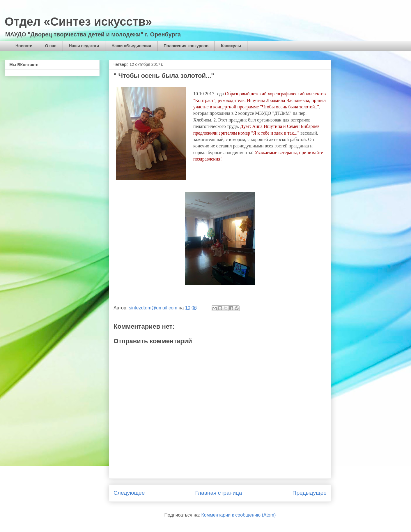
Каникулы (231, 46)
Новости (24, 46)
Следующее (129, 493)
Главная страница (218, 493)
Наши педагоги (84, 46)
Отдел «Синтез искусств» (78, 22)
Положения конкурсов (186, 46)
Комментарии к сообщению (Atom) (239, 515)
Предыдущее (310, 493)
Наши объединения (131, 46)
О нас (51, 46)
